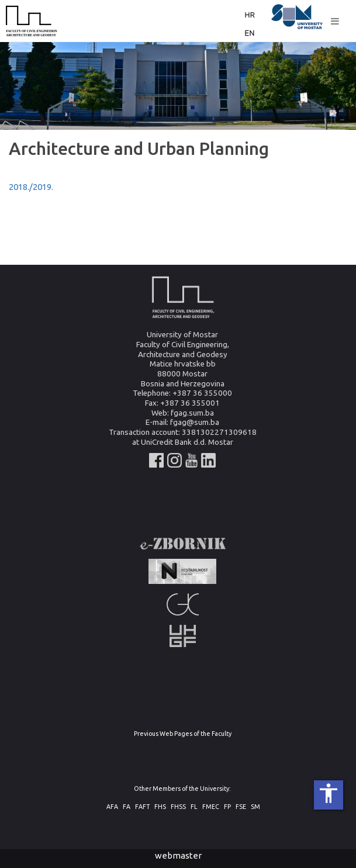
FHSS (178, 807)
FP (227, 807)
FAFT (142, 807)
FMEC (211, 807)
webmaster (178, 855)
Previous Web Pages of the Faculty (183, 734)
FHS (160, 807)
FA (127, 807)
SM (255, 807)
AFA (112, 807)
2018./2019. (31, 187)
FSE (241, 807)
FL (194, 807)
